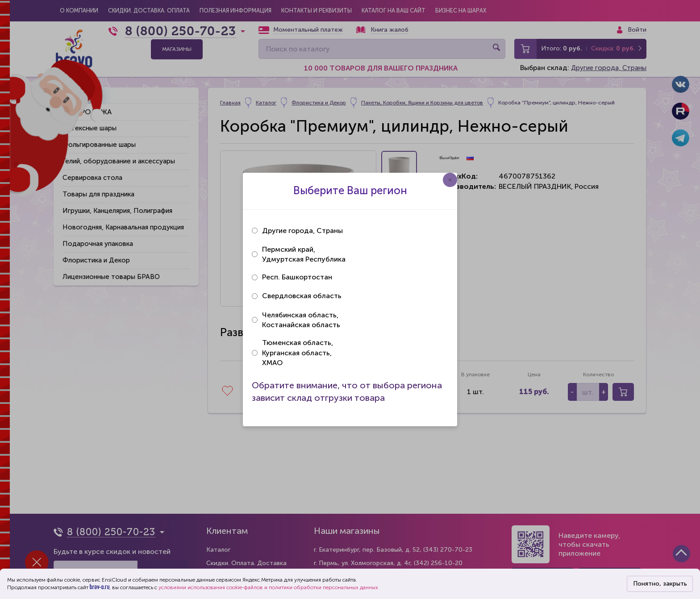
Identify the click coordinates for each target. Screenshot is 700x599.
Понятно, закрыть (660, 584)
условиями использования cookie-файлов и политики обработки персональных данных (268, 587)
